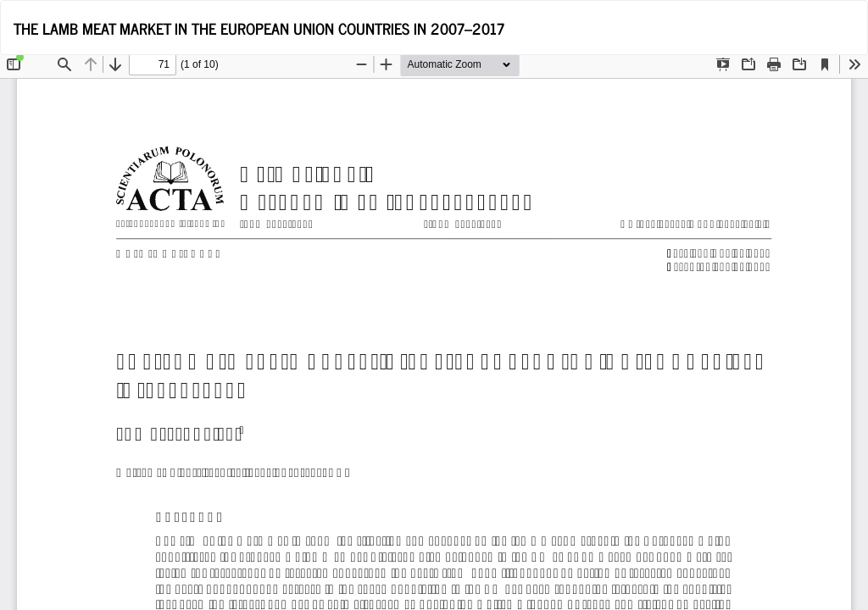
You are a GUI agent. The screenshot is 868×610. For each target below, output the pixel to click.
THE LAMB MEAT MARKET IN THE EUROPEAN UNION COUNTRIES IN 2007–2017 (259, 28)
